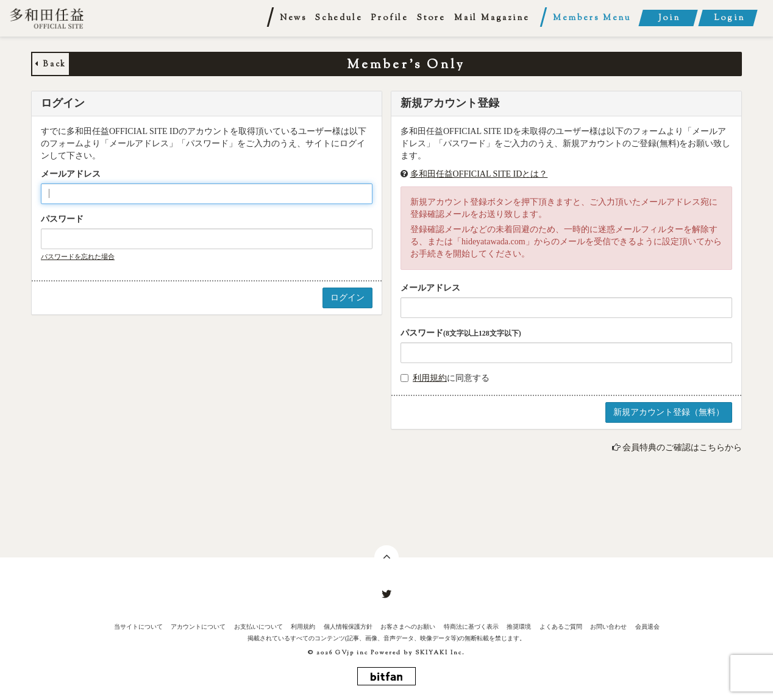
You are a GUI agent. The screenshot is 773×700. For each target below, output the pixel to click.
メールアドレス (71, 174)
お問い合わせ (608, 627)
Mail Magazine (492, 18)
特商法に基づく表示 (471, 627)
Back (51, 65)
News (293, 18)
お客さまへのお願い (408, 627)
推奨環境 (519, 627)
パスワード (62, 219)
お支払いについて (258, 627)
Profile (390, 18)
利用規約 (430, 378)
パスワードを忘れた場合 (78, 256)
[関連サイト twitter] (386, 595)
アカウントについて (198, 627)
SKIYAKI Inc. (440, 653)
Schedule (339, 18)
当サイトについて (138, 627)
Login (729, 18)
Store (431, 18)
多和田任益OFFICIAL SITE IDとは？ (479, 174)
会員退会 (647, 627)
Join (669, 18)
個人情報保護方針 (348, 627)
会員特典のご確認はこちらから (682, 447)
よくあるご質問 (561, 627)
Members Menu (592, 18)
